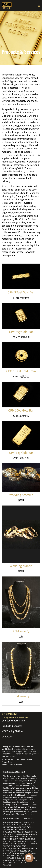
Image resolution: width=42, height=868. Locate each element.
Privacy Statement (9, 762)
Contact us (7, 736)
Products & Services (12, 726)
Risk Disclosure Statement (12, 764)
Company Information (13, 720)
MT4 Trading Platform (13, 731)
